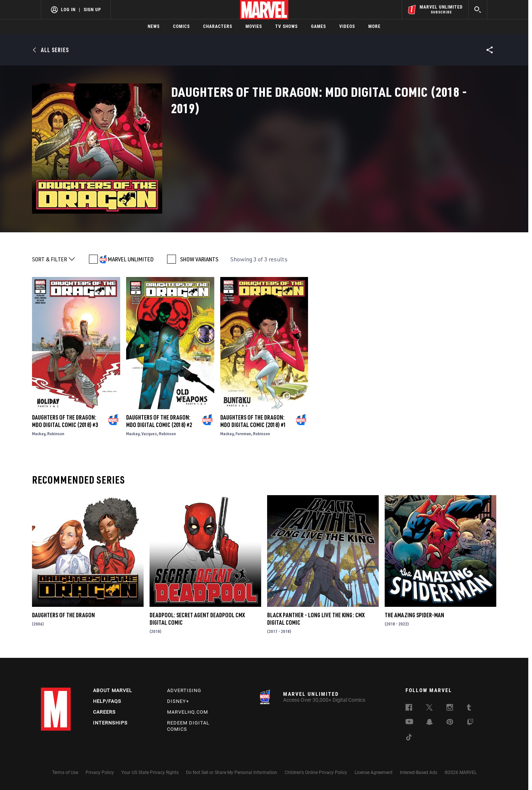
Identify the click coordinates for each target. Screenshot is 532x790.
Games (318, 26)
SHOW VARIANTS (199, 259)
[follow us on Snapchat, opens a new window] (430, 723)
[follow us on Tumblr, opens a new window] (469, 708)
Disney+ (178, 701)
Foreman (243, 434)
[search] (478, 9)
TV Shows (286, 26)
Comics (181, 26)
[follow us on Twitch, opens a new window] (470, 723)
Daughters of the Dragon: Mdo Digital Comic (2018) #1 (253, 421)
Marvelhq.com (188, 712)
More (374, 26)
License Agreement (374, 773)
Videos (347, 26)
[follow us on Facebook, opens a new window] (409, 708)
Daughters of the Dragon (63, 615)
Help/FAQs (107, 701)
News (154, 26)
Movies (254, 26)
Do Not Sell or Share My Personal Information (232, 773)
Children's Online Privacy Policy (316, 773)
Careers (104, 712)
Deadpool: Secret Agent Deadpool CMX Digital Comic (197, 619)
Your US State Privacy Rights (150, 773)
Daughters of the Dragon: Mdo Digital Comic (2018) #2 (159, 421)
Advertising (184, 690)
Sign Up (92, 10)
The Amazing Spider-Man (414, 615)
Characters (218, 26)
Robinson (56, 434)
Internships (110, 723)
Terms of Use (65, 773)
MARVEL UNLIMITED (131, 259)
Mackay (39, 434)
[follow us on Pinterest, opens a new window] (450, 723)
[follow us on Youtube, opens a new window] (409, 722)
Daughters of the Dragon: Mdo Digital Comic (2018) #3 (65, 421)
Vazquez (149, 434)
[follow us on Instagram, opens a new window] (450, 708)
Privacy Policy (100, 773)
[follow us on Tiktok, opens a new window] (409, 738)
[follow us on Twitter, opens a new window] (429, 708)
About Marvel (113, 690)
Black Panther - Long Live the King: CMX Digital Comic (316, 619)
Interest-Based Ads (419, 773)
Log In (68, 10)
